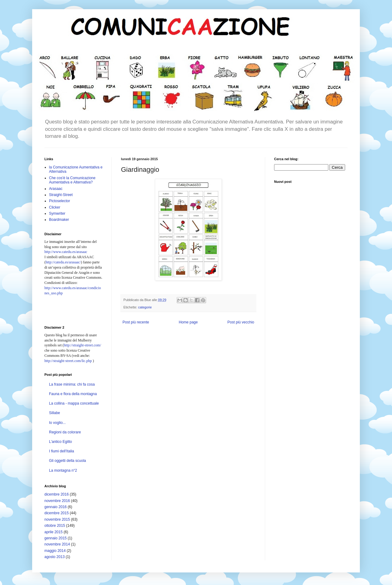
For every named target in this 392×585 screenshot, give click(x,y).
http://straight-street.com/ (82, 345)
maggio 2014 (55, 551)
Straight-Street (61, 195)
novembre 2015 (57, 519)
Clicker (55, 207)
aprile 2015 (53, 532)
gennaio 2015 (56, 538)
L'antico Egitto (60, 442)
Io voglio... (57, 423)
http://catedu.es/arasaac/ (63, 262)
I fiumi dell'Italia (62, 451)
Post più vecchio (241, 322)
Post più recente (136, 322)
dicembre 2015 (57, 513)
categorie (145, 307)
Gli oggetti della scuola (68, 461)
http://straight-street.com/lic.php (68, 361)
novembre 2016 (57, 501)
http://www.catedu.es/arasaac (66, 252)
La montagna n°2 (63, 470)
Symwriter (57, 213)
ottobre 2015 (55, 526)
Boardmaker (59, 220)
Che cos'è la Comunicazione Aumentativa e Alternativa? (72, 180)
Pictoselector (60, 201)
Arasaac (56, 189)
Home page (188, 322)
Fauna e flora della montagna (73, 394)
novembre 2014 (57, 544)
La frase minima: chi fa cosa (72, 384)
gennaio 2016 (56, 507)
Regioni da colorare (65, 432)
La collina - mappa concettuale (74, 403)
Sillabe (55, 413)
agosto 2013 (55, 557)
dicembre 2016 (57, 494)
